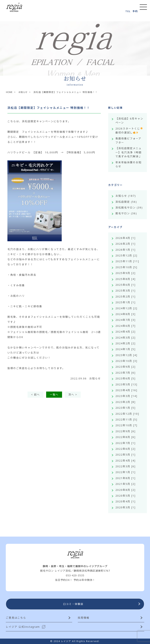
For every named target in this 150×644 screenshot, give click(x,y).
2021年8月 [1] (125, 478)
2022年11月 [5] (126, 419)
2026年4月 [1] (125, 238)
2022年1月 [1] (125, 472)
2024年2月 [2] (125, 343)
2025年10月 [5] (126, 267)
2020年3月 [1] (125, 507)
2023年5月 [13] (126, 384)
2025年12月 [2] (126, 255)
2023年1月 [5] (125, 408)
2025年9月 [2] (125, 273)
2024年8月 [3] (125, 314)
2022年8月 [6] (125, 437)
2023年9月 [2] (125, 367)
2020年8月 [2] (125, 490)
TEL (128, 11)
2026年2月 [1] (125, 244)
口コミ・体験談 (73, 604)
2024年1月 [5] (125, 349)
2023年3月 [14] (126, 396)
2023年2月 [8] (125, 402)
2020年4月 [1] (125, 501)
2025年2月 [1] (125, 297)
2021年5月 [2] (125, 484)
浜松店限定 (123, 202)
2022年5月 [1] (125, 455)
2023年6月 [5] (125, 378)
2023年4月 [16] (126, 390)
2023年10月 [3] (126, 361)
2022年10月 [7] (126, 425)
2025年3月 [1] (125, 291)
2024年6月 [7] (125, 326)
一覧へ (54, 395)
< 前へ (35, 395)
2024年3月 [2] (125, 338)
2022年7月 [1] (125, 443)
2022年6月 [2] (125, 449)
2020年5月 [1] (125, 496)
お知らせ (25, 92)
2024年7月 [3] (125, 320)
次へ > (73, 395)
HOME (10, 92)
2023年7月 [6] (125, 373)
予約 (135, 11)
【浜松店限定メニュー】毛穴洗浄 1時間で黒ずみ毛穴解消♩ (128, 152)
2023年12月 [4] (126, 355)
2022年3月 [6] (125, 466)
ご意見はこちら (16, 618)
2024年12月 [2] (126, 308)
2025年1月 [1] (125, 302)
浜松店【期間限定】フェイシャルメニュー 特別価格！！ (49, 108)
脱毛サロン (123, 213)
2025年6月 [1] (125, 285)
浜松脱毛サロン (126, 208)
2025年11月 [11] (127, 261)
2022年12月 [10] (127, 414)
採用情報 (84, 618)
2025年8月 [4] (125, 279)
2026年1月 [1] (125, 250)
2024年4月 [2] (125, 332)
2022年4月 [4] (125, 461)
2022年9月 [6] (125, 431)
